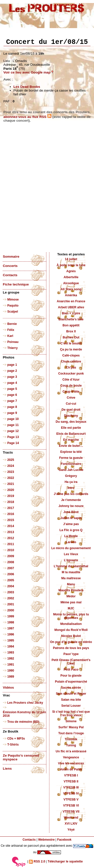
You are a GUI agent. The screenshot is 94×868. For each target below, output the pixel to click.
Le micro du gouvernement (71, 548)
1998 (11, 622)
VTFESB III (71, 787)
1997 (11, 628)
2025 (11, 460)
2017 (11, 508)
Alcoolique (71, 283)
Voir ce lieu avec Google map (29, 72)
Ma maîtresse (71, 578)
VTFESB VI (71, 806)
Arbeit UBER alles (71, 307)
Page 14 (13, 443)
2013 (11, 532)
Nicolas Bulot (71, 636)
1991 (11, 665)
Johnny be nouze (71, 506)
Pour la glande (71, 676)
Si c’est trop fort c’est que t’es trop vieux (71, 713)
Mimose (13, 300)
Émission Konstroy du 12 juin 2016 (24, 714)
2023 (11, 472)
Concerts (10, 266)
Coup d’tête (71, 392)
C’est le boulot (71, 343)
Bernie (12, 324)
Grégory (71, 476)
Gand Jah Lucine (71, 470)
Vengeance (71, 757)
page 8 (12, 407)
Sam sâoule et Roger (71, 694)
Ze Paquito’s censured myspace (21, 757)
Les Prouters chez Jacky (25, 703)
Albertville (71, 277)
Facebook (64, 840)
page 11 (13, 425)
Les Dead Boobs (27, 87)
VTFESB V (71, 800)
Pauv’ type (71, 654)
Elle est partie (71, 428)
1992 (11, 659)
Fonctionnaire (71, 464)
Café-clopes (71, 355)
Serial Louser (71, 706)
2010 (11, 550)
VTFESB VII (71, 812)
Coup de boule (71, 386)
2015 (11, 520)
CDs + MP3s (16, 739)
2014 (11, 526)
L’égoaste (71, 560)
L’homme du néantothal (71, 566)
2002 (11, 598)
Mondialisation (71, 624)
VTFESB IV (71, 793)
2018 (11, 502)
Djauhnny (71, 416)
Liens (7, 769)
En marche (71, 440)
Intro (71, 488)
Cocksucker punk (71, 374)
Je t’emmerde (71, 500)
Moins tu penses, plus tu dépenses (71, 616)
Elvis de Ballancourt (71, 434)
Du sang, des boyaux (71, 422)
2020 (11, 490)
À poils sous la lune (71, 265)
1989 (11, 677)
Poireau (13, 342)
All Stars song (71, 289)
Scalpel (13, 312)
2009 (11, 556)
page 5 (12, 389)
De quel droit (71, 410)
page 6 (12, 395)
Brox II (71, 331)
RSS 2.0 (37, 862)
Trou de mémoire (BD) (23, 722)
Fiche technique (16, 284)
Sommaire (11, 257)
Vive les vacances (71, 763)
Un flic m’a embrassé (71, 751)
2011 (11, 544)
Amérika (71, 295)
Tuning (71, 745)
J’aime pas (71, 524)
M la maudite (71, 572)
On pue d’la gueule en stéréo (71, 642)
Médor (71, 596)
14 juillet (71, 259)
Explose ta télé (71, 452)
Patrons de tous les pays (71, 648)
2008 (11, 562)
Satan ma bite (71, 700)
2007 (11, 568)
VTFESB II (71, 781)
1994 (11, 646)
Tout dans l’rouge (71, 733)
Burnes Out (71, 337)
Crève (71, 398)
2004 (11, 586)
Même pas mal (71, 602)
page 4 (12, 383)
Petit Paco (71, 670)
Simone (71, 721)
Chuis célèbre (71, 361)
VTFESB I (71, 775)
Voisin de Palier (71, 769)
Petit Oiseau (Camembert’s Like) (71, 662)
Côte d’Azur (71, 380)
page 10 (13, 419)
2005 (11, 580)
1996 (11, 634)
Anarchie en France (71, 301)
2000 (11, 610)
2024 (11, 466)
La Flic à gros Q (71, 530)
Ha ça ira (71, 482)
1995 (11, 640)
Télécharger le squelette (65, 861)
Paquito (13, 306)
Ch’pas (71, 368)
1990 (11, 671)
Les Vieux (71, 554)
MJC (71, 608)
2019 (11, 496)
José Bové (71, 512)
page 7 (12, 401)
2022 (11, 478)
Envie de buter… (71, 446)
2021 (11, 484)
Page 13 (13, 437)
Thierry (12, 348)
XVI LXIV (71, 824)
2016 (11, 514)
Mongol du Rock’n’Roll (71, 630)
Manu (71, 584)
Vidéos (8, 688)
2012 (11, 538)
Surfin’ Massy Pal (71, 727)
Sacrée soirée (71, 688)
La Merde (71, 536)
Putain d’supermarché (71, 682)
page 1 (12, 365)
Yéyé (71, 830)
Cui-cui (71, 404)
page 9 (12, 413)
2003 (11, 592)
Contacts (10, 275)
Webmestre (46, 840)
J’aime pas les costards (71, 494)
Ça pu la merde (71, 349)
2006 (11, 574)
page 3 (12, 377)
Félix (11, 330)
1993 (11, 653)
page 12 (13, 431)
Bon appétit (71, 325)
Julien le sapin (71, 518)
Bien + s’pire (71, 313)
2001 (11, 604)
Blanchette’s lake (71, 319)
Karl (10, 336)
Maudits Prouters (71, 590)
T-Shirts (13, 745)
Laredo (71, 542)
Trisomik (71, 739)
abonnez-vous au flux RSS (27, 117)
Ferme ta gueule (71, 458)
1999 (11, 616)
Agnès (71, 271)
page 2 (12, 371)
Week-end (71, 818)
